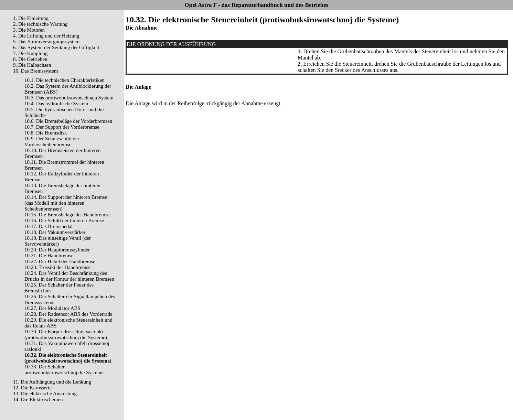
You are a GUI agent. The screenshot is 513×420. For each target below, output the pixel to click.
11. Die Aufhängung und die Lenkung (52, 382)
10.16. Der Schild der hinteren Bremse (64, 220)
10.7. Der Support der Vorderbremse (62, 127)
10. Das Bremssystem (35, 71)
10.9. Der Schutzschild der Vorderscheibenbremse (52, 142)
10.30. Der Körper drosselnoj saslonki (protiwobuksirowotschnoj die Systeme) (66, 335)
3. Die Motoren (29, 30)
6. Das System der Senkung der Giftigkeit (56, 47)
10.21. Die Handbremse (49, 256)
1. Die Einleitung (31, 18)
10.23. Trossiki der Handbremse (57, 267)
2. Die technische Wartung (40, 24)
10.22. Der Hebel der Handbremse (60, 261)
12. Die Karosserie (32, 388)
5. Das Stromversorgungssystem (46, 42)
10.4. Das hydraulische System (56, 104)
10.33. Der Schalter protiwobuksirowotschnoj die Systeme (64, 370)
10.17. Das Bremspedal (49, 226)
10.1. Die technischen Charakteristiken (65, 80)
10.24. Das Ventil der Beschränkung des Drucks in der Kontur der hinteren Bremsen (69, 276)
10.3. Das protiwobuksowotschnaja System (69, 98)
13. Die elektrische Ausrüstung (45, 394)
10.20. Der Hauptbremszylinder (57, 250)
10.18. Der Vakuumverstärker (55, 232)
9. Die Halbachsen (32, 65)
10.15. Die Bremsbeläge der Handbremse (67, 215)
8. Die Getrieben (30, 59)
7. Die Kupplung (30, 53)
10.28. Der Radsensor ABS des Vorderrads (68, 314)
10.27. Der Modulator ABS (52, 308)
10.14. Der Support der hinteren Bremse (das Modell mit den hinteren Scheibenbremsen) (66, 203)
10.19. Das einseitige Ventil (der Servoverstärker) (58, 241)
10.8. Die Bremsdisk (46, 133)
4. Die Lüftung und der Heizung (46, 36)
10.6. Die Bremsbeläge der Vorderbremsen (68, 121)
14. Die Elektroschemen (38, 399)
